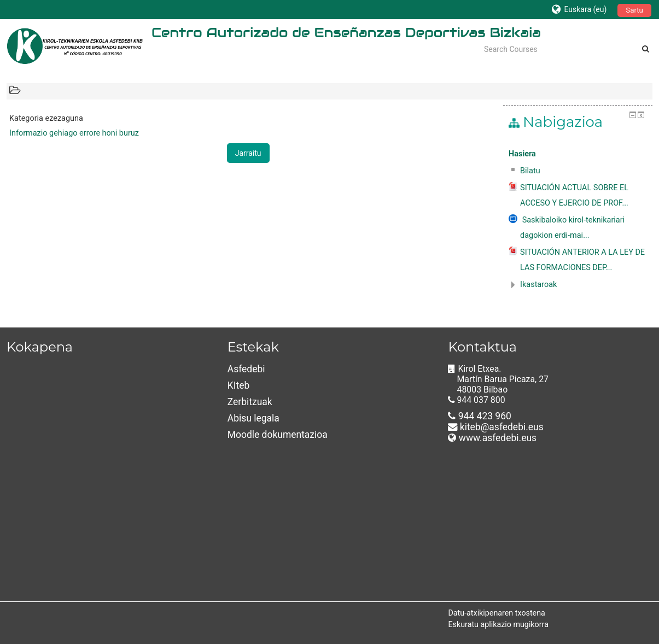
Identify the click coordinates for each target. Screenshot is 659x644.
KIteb (239, 385)
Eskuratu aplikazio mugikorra (498, 624)
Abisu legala (253, 418)
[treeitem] (578, 154)
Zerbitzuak (250, 402)
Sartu (634, 10)
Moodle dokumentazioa (278, 435)
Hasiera (522, 154)
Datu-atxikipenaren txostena (496, 613)
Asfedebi (246, 369)
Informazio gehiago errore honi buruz (74, 133)
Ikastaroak (538, 285)
